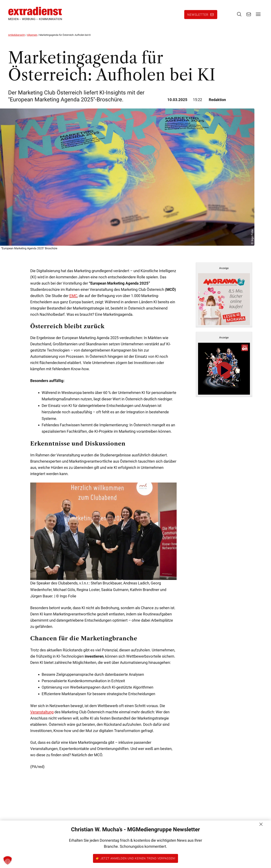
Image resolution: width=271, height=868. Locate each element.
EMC (73, 299)
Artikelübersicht (17, 38)
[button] (8, 860)
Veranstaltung (42, 715)
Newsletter (198, 16)
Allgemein (32, 38)
